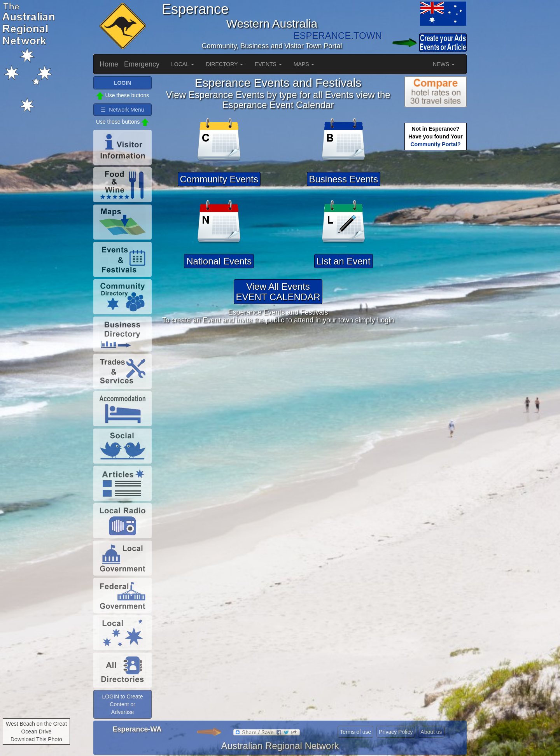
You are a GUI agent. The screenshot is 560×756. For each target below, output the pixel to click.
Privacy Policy (396, 732)
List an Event (344, 261)
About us (431, 732)
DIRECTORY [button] (224, 64)
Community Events (219, 179)
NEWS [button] (444, 64)
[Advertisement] (436, 275)
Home (109, 64)
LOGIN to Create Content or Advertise (122, 704)
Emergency (142, 64)
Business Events (344, 179)
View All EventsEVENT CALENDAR (278, 291)
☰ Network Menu (122, 110)
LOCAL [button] (183, 64)
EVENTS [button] (268, 64)
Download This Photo (36, 739)
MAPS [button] (304, 64)
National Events (219, 261)
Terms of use (355, 732)
